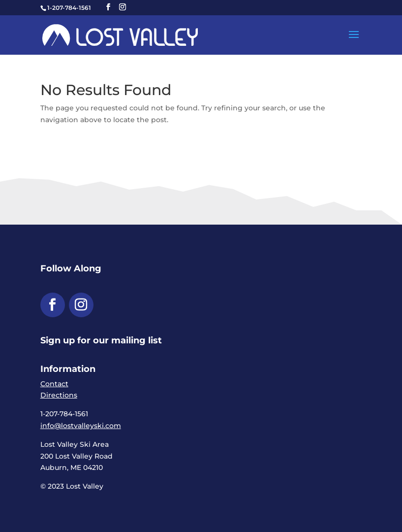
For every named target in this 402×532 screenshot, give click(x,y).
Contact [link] (54, 384)
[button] (108, 7)
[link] (120, 34)
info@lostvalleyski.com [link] (81, 426)
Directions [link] (59, 395)
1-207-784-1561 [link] (69, 8)
